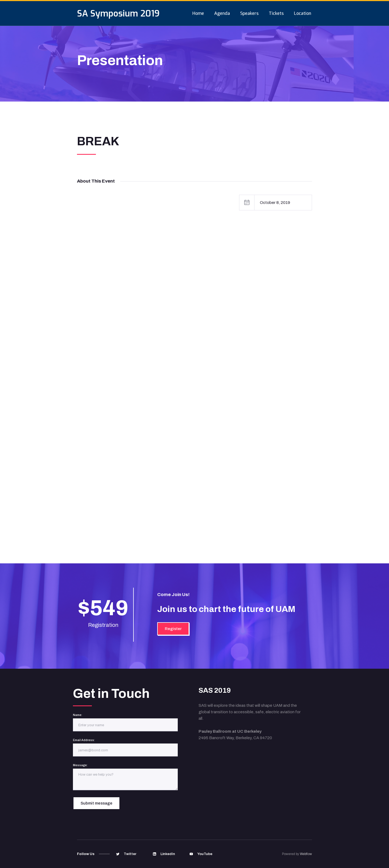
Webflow (306, 854)
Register (173, 629)
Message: (80, 765)
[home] (118, 13)
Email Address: (84, 740)
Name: (78, 715)
